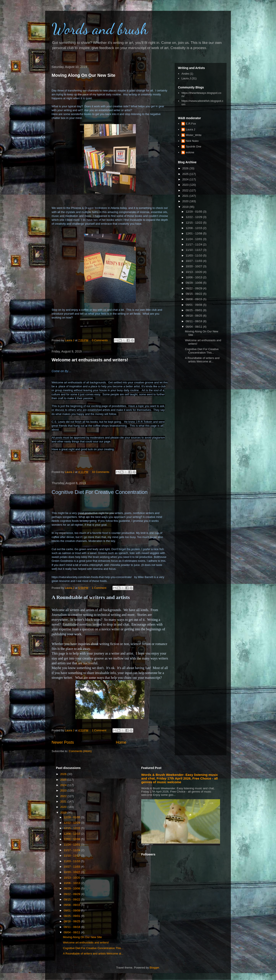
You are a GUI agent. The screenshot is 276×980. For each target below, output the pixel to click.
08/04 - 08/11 (194, 327)
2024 (186, 179)
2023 (186, 185)
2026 (186, 168)
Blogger (154, 968)
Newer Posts (63, 742)
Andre (185, 74)
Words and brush (100, 29)
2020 (186, 201)
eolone (190, 152)
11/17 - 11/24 (194, 244)
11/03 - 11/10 (194, 255)
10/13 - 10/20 (194, 272)
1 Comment (99, 588)
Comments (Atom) (80, 751)
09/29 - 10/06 (194, 283)
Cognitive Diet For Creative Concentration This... (202, 351)
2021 (186, 196)
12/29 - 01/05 (194, 212)
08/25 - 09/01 (194, 310)
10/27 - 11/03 (194, 261)
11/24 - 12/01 (194, 239)
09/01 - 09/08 (194, 305)
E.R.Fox (191, 124)
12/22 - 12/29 (194, 217)
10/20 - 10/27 (194, 266)
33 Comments (101, 472)
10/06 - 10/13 (194, 277)
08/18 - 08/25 (194, 316)
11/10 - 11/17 (194, 250)
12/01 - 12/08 (194, 233)
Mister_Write (194, 135)
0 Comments (100, 340)
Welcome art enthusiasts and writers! (90, 360)
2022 (186, 190)
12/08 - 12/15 (194, 228)
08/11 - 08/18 (194, 321)
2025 (186, 174)
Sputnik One (194, 147)
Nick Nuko (192, 141)
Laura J (186, 78)
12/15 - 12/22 (194, 223)
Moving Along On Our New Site (83, 75)
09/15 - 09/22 (194, 294)
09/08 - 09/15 (194, 299)
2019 (186, 207)
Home (121, 742)
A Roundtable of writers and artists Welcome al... (202, 360)
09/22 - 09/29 (194, 288)
